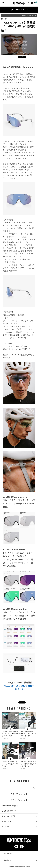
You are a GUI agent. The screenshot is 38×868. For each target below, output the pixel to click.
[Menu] (3, 3)
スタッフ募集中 (7, 854)
